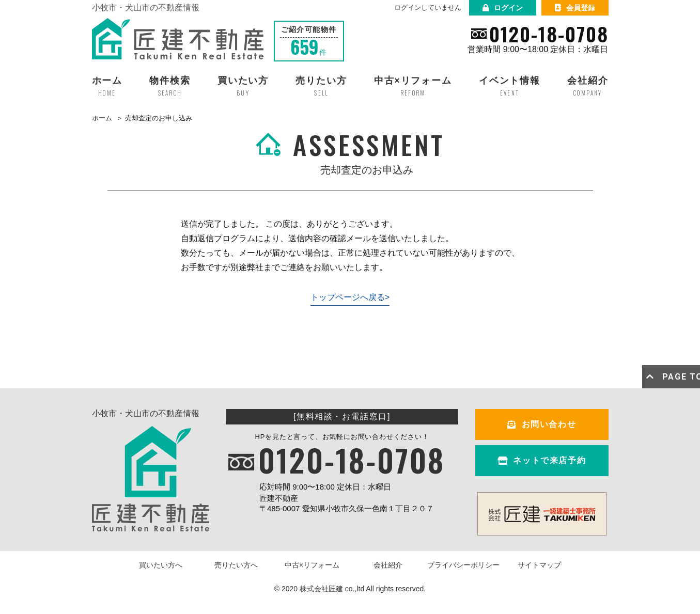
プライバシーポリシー (463, 565)
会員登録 (575, 8)
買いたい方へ (161, 565)
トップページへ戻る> (350, 297)
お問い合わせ (542, 424)
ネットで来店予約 (542, 460)
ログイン (503, 8)
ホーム (102, 118)
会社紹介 (388, 565)
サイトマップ (539, 565)
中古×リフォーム (312, 565)
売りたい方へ (236, 565)
